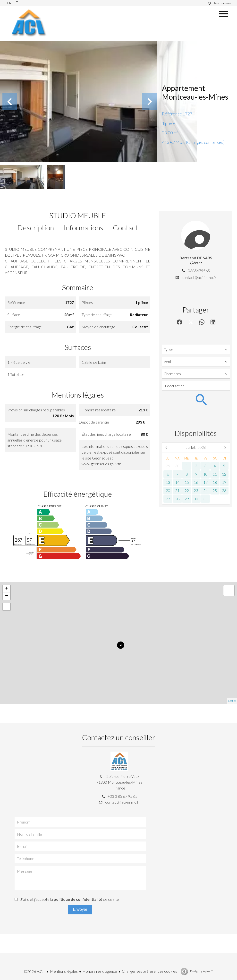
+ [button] (7, 589)
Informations (83, 227)
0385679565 (199, 271)
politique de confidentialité (78, 899)
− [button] (7, 596)
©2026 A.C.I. (34, 971)
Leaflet (232, 701)
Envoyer (80, 909)
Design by (201, 971)
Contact (125, 227)
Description (36, 227)
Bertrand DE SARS (196, 258)
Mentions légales (64, 971)
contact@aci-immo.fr (199, 277)
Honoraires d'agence (100, 971)
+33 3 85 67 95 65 (123, 796)
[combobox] (196, 349)
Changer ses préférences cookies (149, 971)
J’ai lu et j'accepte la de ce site (70, 899)
